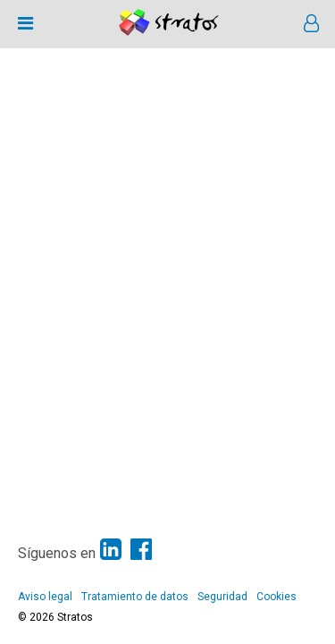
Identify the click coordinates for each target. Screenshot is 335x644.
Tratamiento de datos (135, 597)
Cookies (276, 597)
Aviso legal (45, 597)
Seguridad (222, 597)
